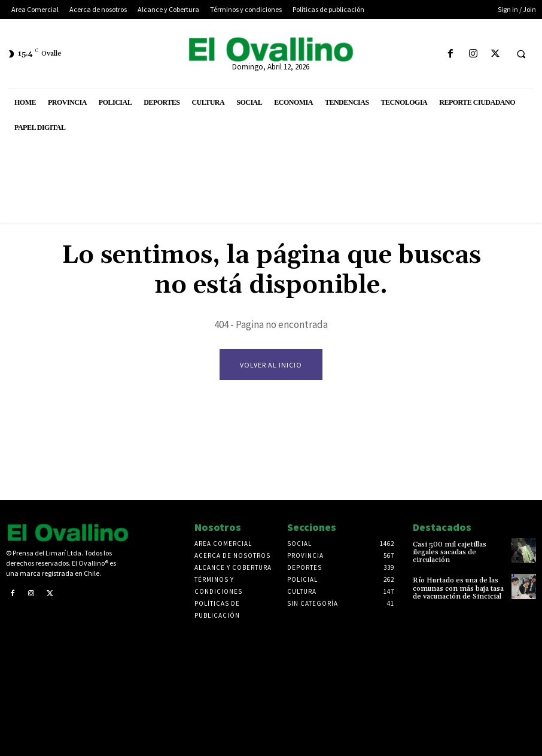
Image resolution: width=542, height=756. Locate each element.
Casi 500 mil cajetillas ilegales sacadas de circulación (450, 552)
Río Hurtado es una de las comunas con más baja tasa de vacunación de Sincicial (458, 588)
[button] (521, 54)
